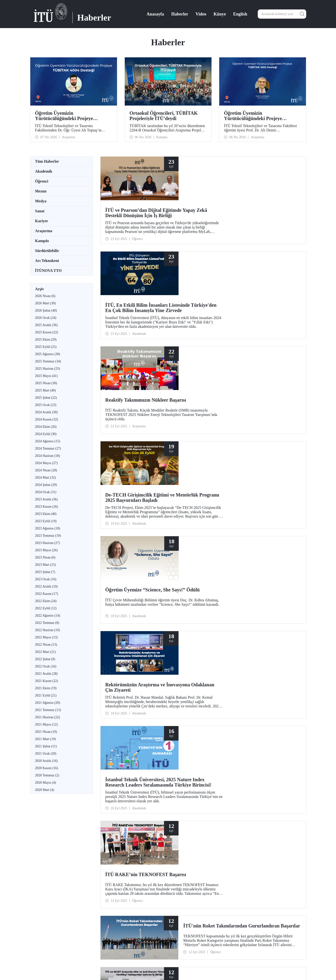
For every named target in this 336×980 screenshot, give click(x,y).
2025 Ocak (46, 405)
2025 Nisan (46, 383)
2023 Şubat (45, 572)
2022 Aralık (46, 586)
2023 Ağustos (48, 528)
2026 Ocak (46, 318)
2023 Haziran (48, 543)
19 (220, 672)
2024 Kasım (47, 419)
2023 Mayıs (46, 550)
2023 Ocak (46, 579)
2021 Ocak (46, 754)
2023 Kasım (47, 507)
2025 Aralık (46, 325)
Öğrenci (42, 181)
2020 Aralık (46, 761)
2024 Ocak (46, 492)
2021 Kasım (47, 681)
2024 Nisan (46, 470)
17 (208, 672)
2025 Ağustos (48, 354)
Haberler (180, 14)
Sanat (40, 211)
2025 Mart (46, 390)
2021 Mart (46, 739)
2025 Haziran (48, 369)
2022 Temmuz (47, 623)
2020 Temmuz (47, 775)
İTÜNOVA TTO (48, 271)
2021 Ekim (46, 688)
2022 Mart (46, 652)
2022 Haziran (48, 630)
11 (170, 672)
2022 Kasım (47, 594)
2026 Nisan (45, 296)
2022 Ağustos (48, 616)
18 (214, 672)
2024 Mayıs (46, 463)
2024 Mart (46, 478)
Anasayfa (155, 14)
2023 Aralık (46, 499)
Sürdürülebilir (47, 251)
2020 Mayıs (46, 783)
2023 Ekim (46, 514)
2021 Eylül (46, 695)
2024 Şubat (46, 485)
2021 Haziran (48, 717)
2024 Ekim (46, 427)
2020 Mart (45, 790)
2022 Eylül (46, 608)
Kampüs (42, 241)
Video (201, 14)
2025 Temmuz (48, 361)
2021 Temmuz (48, 710)
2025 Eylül (46, 347)
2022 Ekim (46, 601)
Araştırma (44, 231)
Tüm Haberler (47, 161)
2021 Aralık (46, 674)
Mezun (41, 191)
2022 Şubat (45, 659)
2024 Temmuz (48, 448)
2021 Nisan (46, 732)
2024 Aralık (46, 412)
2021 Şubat (46, 746)
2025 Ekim (46, 340)
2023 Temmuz (48, 536)
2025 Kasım (47, 332)
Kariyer (42, 221)
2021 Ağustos (48, 703)
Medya (41, 201)
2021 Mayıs (46, 724)
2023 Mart (46, 565)
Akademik (44, 171)
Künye (220, 14)
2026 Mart (46, 303)
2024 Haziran (48, 456)
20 (227, 672)
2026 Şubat (46, 310)
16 (201, 672)
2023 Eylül (46, 521)
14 (189, 672)
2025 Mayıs (46, 376)
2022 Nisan (46, 645)
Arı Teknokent (47, 261)
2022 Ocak (46, 666)
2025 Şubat (46, 398)
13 (182, 672)
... (164, 672)
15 (195, 672)
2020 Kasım (47, 768)
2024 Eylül (46, 434)
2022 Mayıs (46, 637)
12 (176, 672)
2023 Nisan (45, 557)
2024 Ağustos (48, 441)
